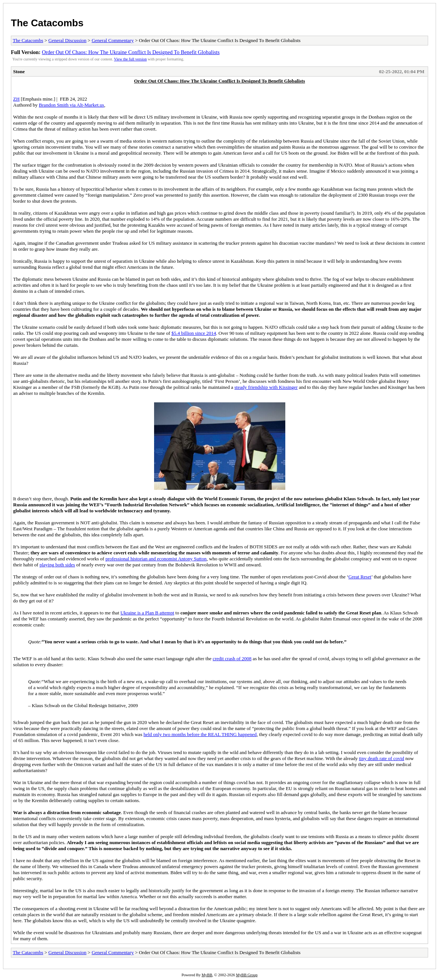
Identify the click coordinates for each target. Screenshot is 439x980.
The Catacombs (47, 23)
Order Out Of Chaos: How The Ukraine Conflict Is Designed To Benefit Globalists (131, 52)
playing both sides (57, 565)
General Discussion (67, 40)
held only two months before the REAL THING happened (200, 734)
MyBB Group (246, 975)
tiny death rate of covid (381, 758)
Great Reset (360, 577)
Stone (19, 72)
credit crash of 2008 (232, 659)
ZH (16, 99)
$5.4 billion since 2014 (194, 333)
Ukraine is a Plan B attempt (147, 613)
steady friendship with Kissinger (266, 387)
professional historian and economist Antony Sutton (156, 559)
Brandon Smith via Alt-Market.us (72, 105)
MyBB (207, 975)
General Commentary (112, 40)
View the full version (130, 59)
